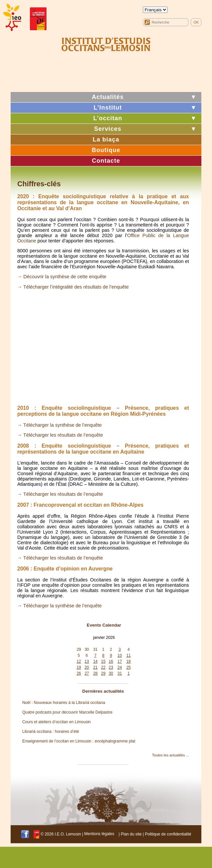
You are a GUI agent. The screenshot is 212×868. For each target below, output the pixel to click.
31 (95, 650)
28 (95, 673)
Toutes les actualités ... (170, 755)
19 (79, 667)
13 (87, 661)
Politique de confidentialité (168, 834)
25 (128, 667)
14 (95, 661)
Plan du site (131, 834)
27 (87, 673)
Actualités (108, 97)
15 (103, 661)
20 (87, 667)
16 (111, 661)
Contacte (106, 161)
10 (119, 655)
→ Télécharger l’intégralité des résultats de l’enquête (73, 287)
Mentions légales (99, 834)
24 (119, 667)
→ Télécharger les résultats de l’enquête (60, 435)
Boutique (106, 150)
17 (119, 661)
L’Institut (108, 108)
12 (79, 661)
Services (108, 129)
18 (128, 661)
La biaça (106, 139)
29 (79, 650)
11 (128, 655)
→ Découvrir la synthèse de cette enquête (62, 277)
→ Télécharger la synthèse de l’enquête (59, 425)
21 (95, 667)
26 (79, 673)
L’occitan (108, 118)
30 (87, 650)
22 (103, 667)
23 (111, 667)
